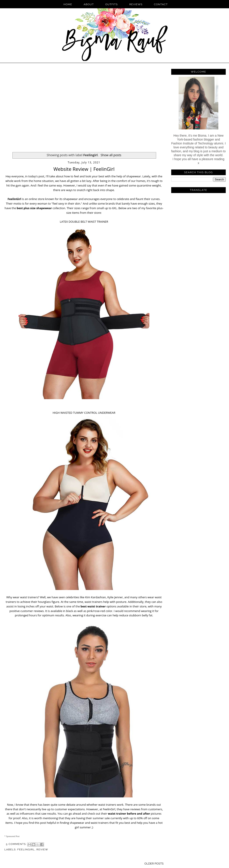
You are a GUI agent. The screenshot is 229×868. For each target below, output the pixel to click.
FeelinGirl (14, 199)
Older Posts (154, 864)
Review (42, 849)
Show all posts (111, 155)
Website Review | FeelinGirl (84, 169)
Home (68, 4)
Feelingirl (26, 849)
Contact (161, 4)
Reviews (136, 4)
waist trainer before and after (129, 814)
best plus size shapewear (34, 208)
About (89, 4)
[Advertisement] (41, 108)
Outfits (112, 4)
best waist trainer (93, 606)
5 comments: (17, 844)
